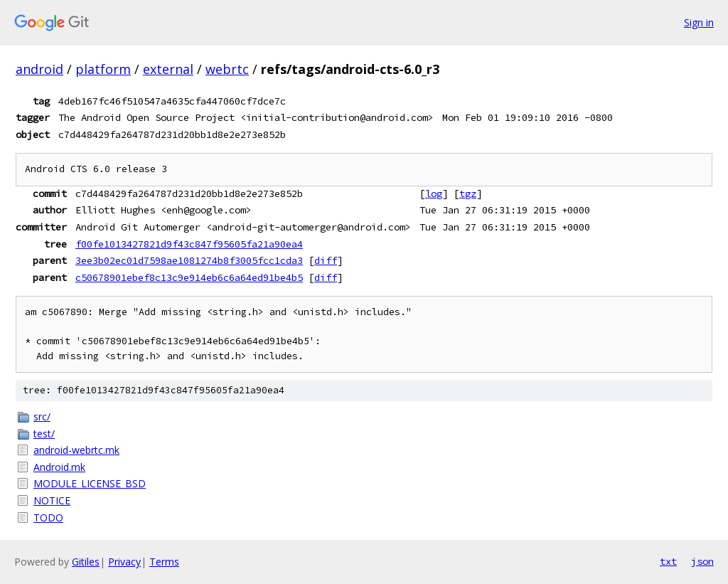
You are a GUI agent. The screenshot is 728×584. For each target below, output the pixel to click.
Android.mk (59, 467)
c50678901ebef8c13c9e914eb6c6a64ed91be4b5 (189, 277)
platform (103, 69)
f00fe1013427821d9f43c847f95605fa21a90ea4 (189, 244)
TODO (48, 517)
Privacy (124, 562)
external (168, 69)
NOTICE (52, 500)
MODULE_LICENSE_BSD (90, 483)
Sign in (699, 22)
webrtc (227, 69)
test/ (44, 434)
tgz (468, 193)
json (702, 561)
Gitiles (86, 562)
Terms (164, 562)
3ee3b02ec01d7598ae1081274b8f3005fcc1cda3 (189, 260)
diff (326, 260)
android (39, 69)
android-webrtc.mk (76, 450)
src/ (42, 416)
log (434, 193)
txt (668, 561)
